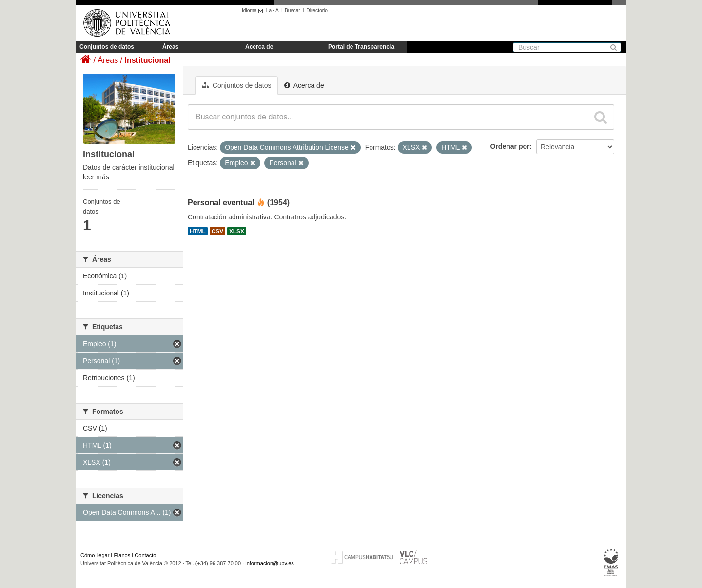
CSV (217, 231)
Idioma (254, 10)
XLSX (237, 231)
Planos (122, 555)
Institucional (147, 60)
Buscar (292, 10)
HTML (198, 231)
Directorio (317, 10)
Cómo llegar (95, 555)
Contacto (145, 555)
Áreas (170, 47)
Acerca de (259, 47)
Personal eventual (221, 203)
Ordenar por (510, 146)
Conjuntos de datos (107, 47)
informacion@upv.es (270, 563)
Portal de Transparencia (361, 47)
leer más (96, 177)
